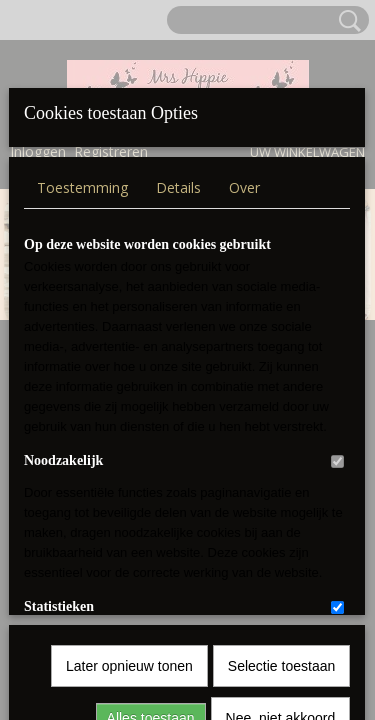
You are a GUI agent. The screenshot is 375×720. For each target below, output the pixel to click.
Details (178, 174)
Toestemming (82, 174)
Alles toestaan (151, 492)
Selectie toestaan (281, 440)
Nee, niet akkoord (281, 492)
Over (244, 174)
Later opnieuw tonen (129, 440)
